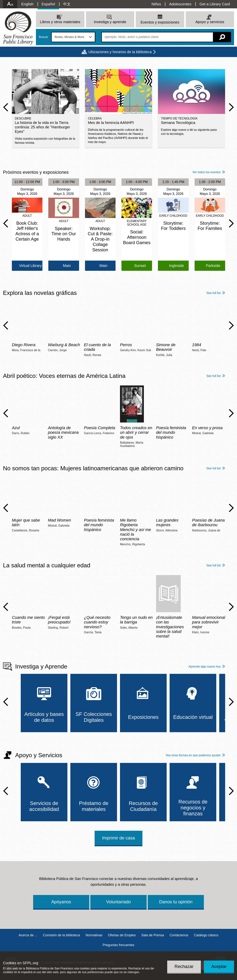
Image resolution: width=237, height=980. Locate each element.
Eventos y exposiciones (160, 22)
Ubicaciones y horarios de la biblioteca (120, 52)
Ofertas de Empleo (122, 935)
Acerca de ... (28, 935)
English (27, 4)
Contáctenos (179, 935)
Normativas (94, 935)
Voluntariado (118, 902)
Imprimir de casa (118, 838)
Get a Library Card (215, 4)
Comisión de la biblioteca (61, 935)
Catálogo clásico (206, 935)
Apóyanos (61, 902)
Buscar (44, 37)
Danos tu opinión (176, 902)
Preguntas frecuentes (118, 945)
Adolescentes (180, 4)
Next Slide (231, 107)
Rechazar (184, 966)
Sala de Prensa (153, 935)
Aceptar (219, 966)
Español (48, 4)
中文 (67, 4)
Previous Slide (6, 107)
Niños (156, 4)
